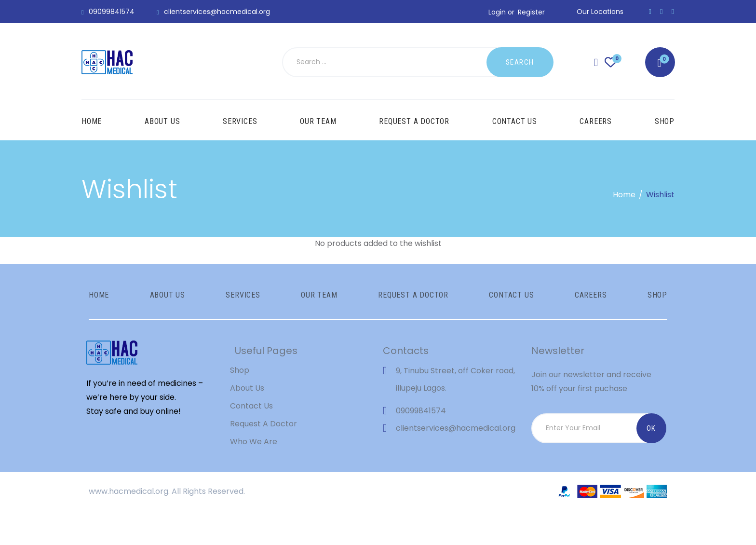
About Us (247, 423)
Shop (240, 405)
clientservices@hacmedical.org (456, 463)
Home (624, 195)
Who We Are (254, 476)
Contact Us (251, 441)
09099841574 (421, 445)
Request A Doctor (263, 458)
